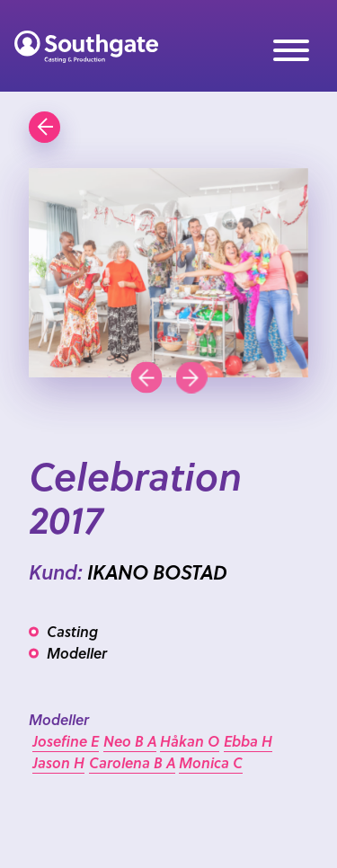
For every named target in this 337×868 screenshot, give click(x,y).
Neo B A (130, 741)
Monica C (211, 762)
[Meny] (291, 53)
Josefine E (66, 741)
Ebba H (248, 741)
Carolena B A (132, 762)
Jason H (58, 762)
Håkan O (190, 741)
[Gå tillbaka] (44, 127)
